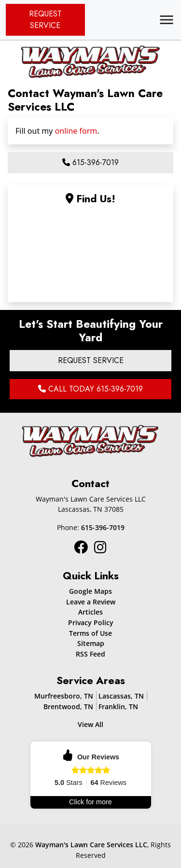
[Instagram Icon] (82, 547)
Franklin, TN (118, 707)
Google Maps (90, 591)
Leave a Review (91, 602)
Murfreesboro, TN (64, 696)
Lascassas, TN (121, 696)
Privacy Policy (91, 623)
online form (76, 131)
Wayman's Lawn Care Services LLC (91, 845)
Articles (90, 612)
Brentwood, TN (68, 707)
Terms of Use (90, 633)
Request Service (45, 20)
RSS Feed (90, 654)
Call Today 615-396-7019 (90, 389)
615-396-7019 (90, 162)
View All (90, 724)
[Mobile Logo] (91, 60)
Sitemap (91, 643)
